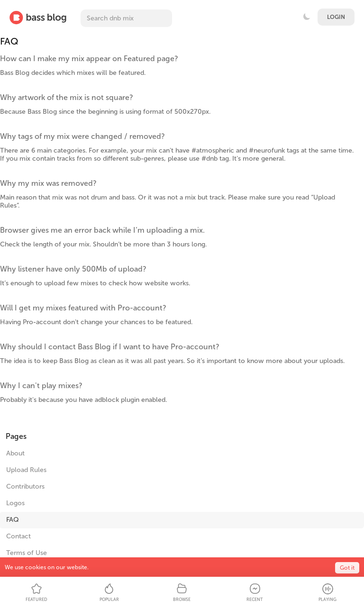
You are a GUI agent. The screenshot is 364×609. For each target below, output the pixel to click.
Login (336, 17)
